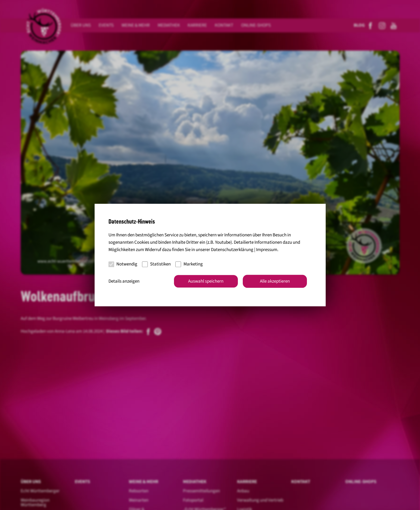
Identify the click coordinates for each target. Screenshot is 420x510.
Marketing (189, 264)
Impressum (267, 250)
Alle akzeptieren (275, 281)
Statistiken (156, 264)
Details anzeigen (124, 281)
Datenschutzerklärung (232, 250)
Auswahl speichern (206, 281)
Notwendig (123, 264)
